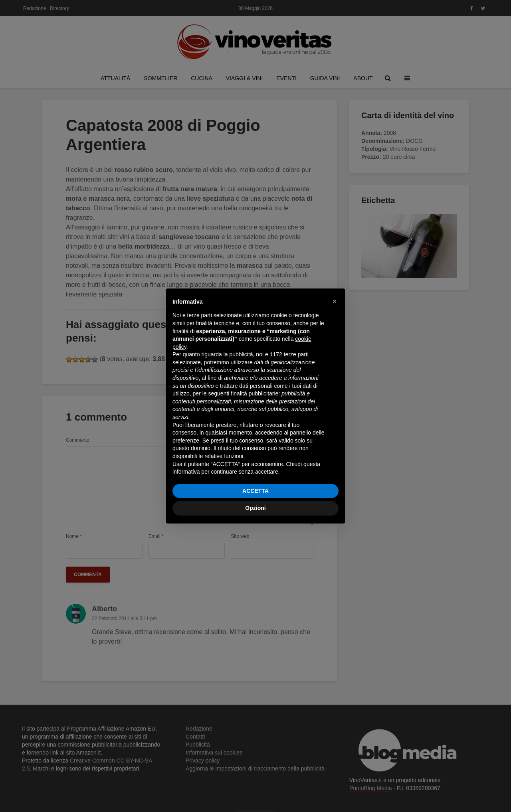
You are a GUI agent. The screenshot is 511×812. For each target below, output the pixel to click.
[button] (335, 301)
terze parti (296, 354)
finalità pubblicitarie (255, 393)
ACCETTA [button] (255, 491)
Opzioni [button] (255, 508)
